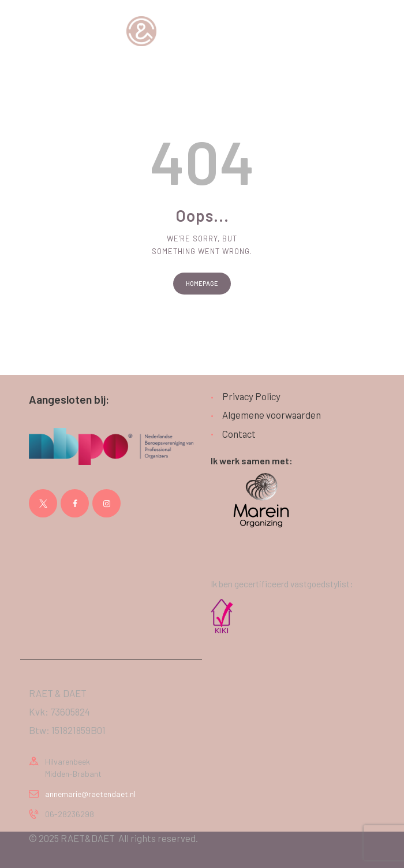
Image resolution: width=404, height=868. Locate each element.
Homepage (202, 283)
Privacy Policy (251, 396)
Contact (239, 434)
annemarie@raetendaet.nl (90, 794)
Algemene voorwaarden (272, 415)
